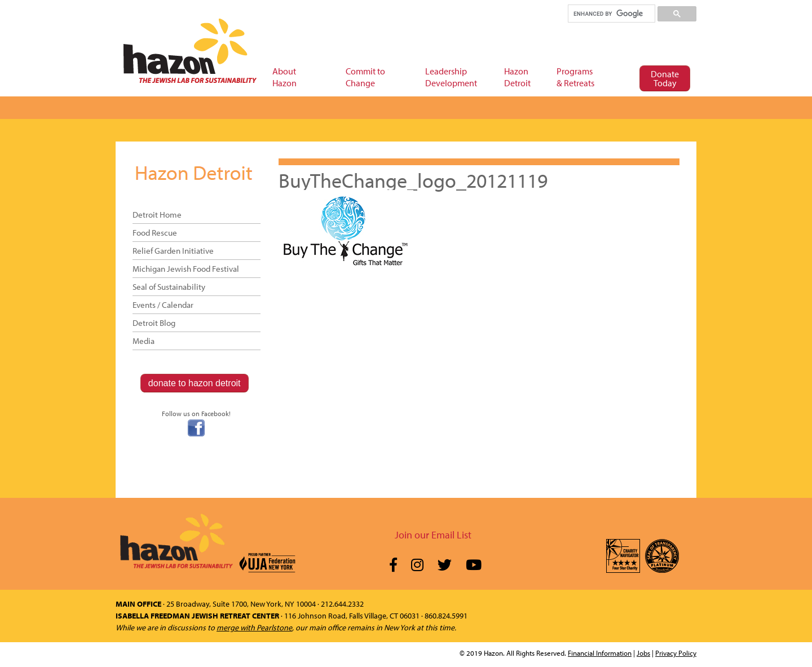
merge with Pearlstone (254, 628)
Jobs (643, 653)
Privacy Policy (676, 653)
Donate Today (665, 78)
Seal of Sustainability (169, 287)
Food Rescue (155, 233)
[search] (611, 14)
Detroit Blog (154, 323)
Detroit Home (157, 215)
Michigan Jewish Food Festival (186, 269)
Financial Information (600, 653)
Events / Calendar (163, 305)
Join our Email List (433, 535)
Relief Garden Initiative (173, 251)
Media (144, 341)
